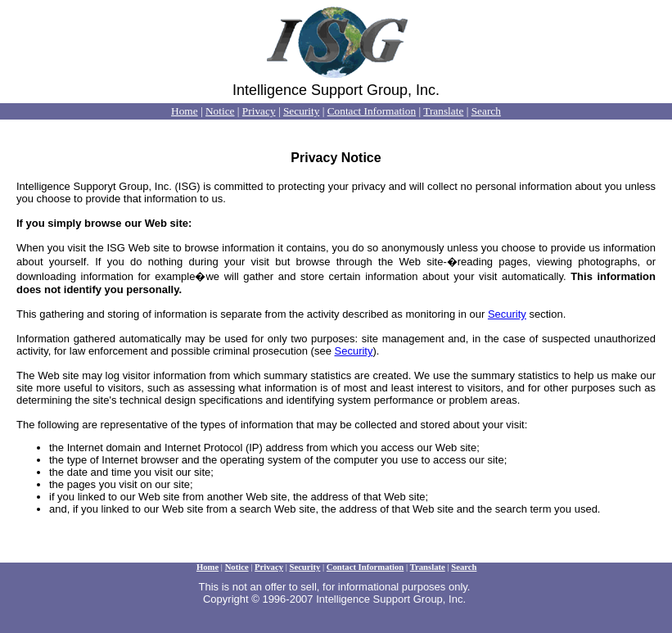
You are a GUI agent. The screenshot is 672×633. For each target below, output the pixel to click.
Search (486, 111)
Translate (443, 111)
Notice (220, 111)
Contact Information (372, 111)
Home (185, 111)
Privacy (259, 111)
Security (301, 111)
